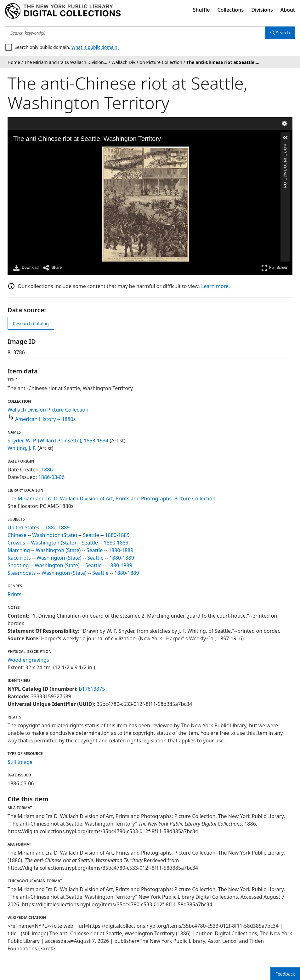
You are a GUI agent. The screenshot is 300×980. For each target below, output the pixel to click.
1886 (47, 470)
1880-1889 (57, 527)
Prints (14, 594)
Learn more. (215, 286)
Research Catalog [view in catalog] (31, 323)
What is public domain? (95, 47)
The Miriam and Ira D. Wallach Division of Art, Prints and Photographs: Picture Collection (111, 499)
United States (23, 527)
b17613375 (92, 689)
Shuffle (201, 10)
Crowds (16, 543)
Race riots (19, 558)
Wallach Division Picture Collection (48, 410)
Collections (231, 10)
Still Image (20, 762)
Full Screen (275, 268)
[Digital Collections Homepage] (63, 11)
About (288, 10)
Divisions (262, 10)
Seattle (91, 535)
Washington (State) (54, 535)
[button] (285, 138)
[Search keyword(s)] (135, 33)
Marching (19, 550)
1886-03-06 (52, 477)
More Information (285, 146)
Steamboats (22, 573)
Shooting (18, 565)
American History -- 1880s (45, 419)
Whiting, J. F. (22, 448)
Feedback (285, 974)
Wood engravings (28, 660)
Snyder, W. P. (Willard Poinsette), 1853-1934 (58, 441)
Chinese (17, 535)
